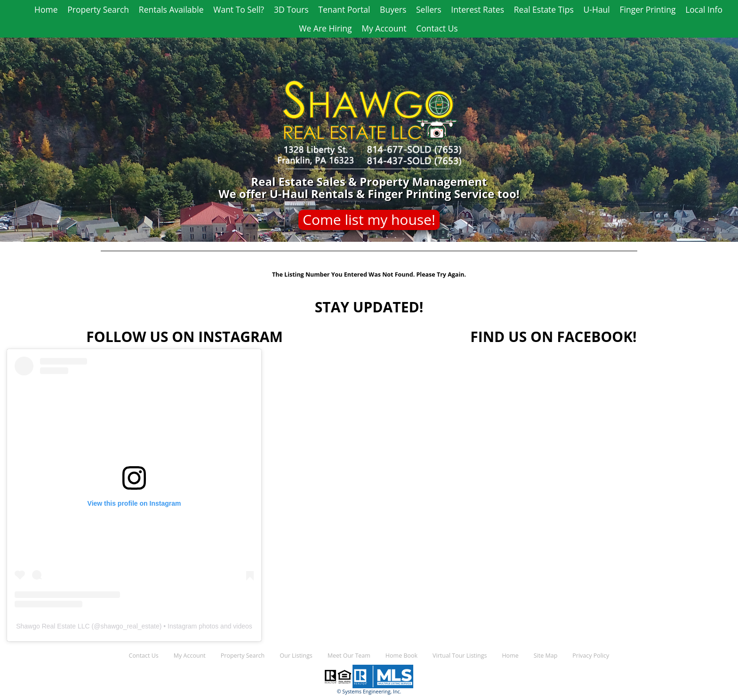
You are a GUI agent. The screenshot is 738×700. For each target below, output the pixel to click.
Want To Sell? (239, 9)
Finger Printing (648, 9)
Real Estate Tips (544, 9)
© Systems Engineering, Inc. (369, 692)
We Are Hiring (325, 28)
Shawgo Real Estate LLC (53, 626)
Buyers (393, 9)
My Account (384, 28)
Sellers (429, 9)
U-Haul (597, 9)
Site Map (546, 656)
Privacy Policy (591, 656)
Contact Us (437, 28)
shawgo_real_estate (130, 626)
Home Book (401, 656)
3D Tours (291, 9)
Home (46, 9)
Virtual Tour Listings (460, 656)
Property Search (98, 9)
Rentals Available (171, 9)
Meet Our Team (349, 656)
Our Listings (296, 656)
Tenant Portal (344, 9)
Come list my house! (369, 219)
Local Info (704, 9)
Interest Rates (477, 9)
